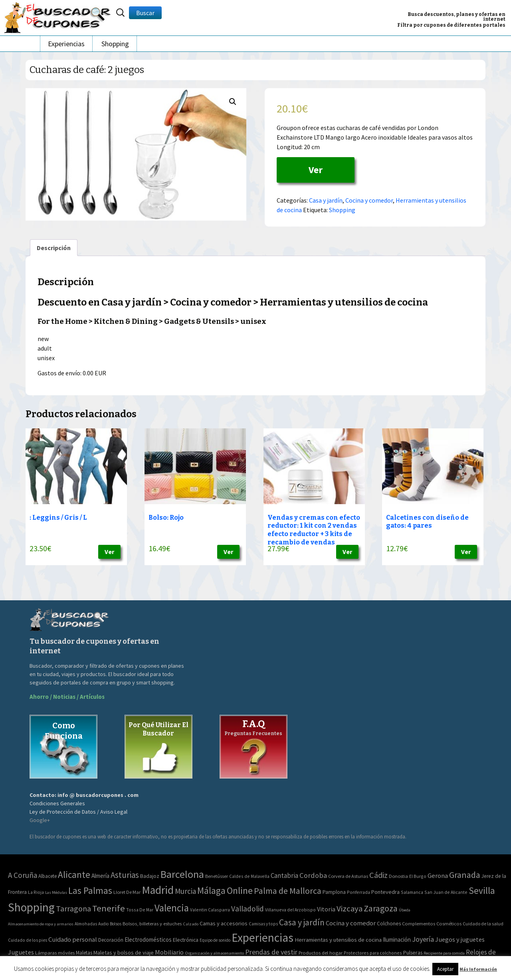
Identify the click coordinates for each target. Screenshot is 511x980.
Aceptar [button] (445, 969)
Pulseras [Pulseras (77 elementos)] (413, 952)
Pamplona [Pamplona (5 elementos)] (334, 892)
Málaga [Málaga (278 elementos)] (211, 890)
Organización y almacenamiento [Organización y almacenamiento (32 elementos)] (214, 953)
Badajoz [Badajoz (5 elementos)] (150, 876)
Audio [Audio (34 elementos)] (103, 924)
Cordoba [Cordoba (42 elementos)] (313, 875)
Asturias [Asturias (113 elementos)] (125, 875)
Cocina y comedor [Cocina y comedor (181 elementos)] (351, 923)
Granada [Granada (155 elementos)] (465, 875)
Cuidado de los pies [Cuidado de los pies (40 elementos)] (28, 940)
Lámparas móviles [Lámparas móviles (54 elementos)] (55, 953)
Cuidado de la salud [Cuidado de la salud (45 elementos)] (483, 924)
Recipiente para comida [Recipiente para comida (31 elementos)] (444, 953)
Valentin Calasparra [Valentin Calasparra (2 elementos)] (210, 910)
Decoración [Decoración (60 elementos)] (111, 940)
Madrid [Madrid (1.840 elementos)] (158, 890)
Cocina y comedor (369, 200)
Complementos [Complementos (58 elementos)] (419, 923)
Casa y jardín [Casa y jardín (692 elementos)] (302, 922)
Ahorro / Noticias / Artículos (67, 697)
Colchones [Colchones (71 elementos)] (389, 924)
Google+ (40, 820)
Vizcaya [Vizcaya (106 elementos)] (350, 909)
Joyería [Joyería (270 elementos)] (423, 939)
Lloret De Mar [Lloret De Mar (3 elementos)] (127, 892)
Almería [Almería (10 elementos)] (100, 876)
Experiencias (66, 44)
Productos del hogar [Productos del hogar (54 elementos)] (321, 953)
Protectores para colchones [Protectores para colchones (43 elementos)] (373, 953)
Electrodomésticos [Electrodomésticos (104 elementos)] (148, 940)
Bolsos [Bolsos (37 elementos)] (116, 924)
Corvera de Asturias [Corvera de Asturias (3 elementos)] (348, 876)
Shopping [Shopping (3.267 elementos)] (31, 907)
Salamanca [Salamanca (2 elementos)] (412, 892)
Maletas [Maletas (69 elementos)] (84, 953)
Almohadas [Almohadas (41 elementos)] (86, 924)
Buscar (145, 13)
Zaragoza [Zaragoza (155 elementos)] (381, 908)
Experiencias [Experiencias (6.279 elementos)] (262, 938)
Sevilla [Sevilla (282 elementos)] (482, 890)
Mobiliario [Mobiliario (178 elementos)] (169, 952)
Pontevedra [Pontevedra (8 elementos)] (385, 892)
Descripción (54, 248)
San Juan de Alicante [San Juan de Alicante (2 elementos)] (446, 892)
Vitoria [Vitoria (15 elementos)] (326, 909)
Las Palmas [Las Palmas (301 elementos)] (90, 890)
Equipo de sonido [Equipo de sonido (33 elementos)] (215, 940)
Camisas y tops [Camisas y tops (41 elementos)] (263, 924)
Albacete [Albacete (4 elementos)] (48, 876)
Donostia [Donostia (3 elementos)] (398, 876)
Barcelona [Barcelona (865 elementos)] (182, 874)
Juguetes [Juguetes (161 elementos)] (21, 952)
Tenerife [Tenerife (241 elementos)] (109, 908)
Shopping (115, 44)
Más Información (478, 969)
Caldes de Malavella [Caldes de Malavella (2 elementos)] (249, 876)
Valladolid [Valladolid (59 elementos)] (248, 909)
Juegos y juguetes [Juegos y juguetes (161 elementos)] (460, 939)
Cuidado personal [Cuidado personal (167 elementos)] (73, 940)
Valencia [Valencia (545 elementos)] (172, 908)
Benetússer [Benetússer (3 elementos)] (217, 876)
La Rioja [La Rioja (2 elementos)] (36, 892)
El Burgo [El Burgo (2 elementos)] (418, 876)
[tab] (54, 248)
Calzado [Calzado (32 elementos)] (191, 924)
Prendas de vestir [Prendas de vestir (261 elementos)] (271, 952)
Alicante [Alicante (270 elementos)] (74, 875)
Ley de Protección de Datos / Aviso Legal (78, 812)
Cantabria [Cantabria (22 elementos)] (284, 875)
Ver (316, 170)
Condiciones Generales (57, 803)
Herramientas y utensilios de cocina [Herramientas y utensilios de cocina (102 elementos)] (338, 940)
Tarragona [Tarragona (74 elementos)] (73, 908)
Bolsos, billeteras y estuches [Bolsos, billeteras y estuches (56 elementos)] (152, 924)
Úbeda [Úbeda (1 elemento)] (405, 910)
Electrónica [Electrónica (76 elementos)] (186, 940)
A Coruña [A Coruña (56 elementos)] (23, 875)
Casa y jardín (326, 200)
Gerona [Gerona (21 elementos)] (438, 876)
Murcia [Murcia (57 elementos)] (185, 891)
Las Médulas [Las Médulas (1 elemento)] (56, 892)
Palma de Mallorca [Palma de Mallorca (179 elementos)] (288, 891)
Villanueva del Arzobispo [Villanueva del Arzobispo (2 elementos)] (290, 910)
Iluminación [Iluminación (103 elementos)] (397, 940)
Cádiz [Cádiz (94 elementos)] (378, 875)
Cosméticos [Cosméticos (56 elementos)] (449, 924)
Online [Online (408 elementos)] (240, 890)
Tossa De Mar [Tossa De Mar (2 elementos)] (140, 910)
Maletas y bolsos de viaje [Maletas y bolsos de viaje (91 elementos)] (124, 952)
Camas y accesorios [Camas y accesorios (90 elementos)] (224, 923)
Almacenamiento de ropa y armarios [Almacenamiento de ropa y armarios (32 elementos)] (41, 924)
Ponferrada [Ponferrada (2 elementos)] (358, 892)
